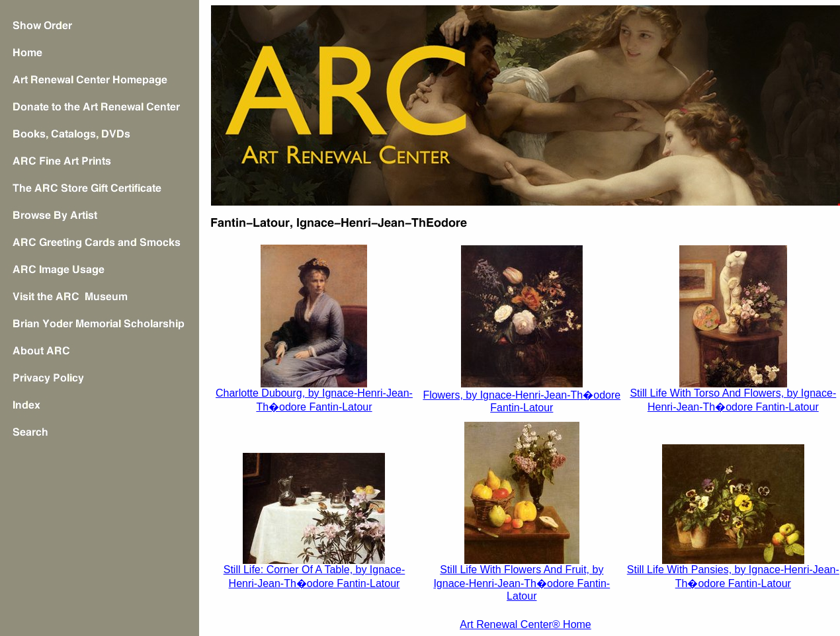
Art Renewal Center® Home (525, 624)
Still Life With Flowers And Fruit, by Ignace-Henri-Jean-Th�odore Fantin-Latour (522, 583)
